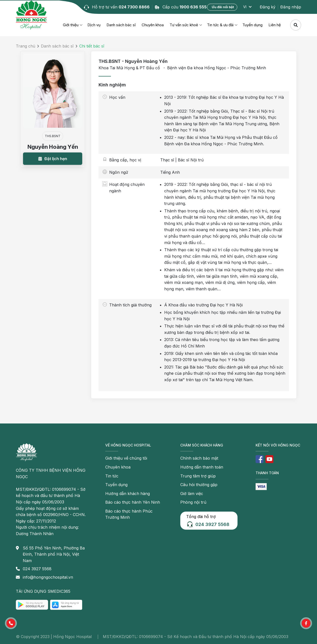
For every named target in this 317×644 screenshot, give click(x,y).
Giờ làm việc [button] (192, 494)
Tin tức (112, 476)
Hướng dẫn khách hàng (128, 494)
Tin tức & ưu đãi (220, 25)
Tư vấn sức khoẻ (184, 25)
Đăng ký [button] (268, 7)
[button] (53, 159)
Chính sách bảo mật (199, 458)
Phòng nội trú (193, 502)
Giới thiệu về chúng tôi (126, 458)
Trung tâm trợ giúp (198, 476)
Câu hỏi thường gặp (199, 485)
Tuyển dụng (252, 25)
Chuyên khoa (153, 25)
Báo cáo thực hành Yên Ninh (133, 502)
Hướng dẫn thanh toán (202, 467)
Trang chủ (26, 46)
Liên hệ (275, 25)
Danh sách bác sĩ (121, 25)
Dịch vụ (94, 25)
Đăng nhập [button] (291, 7)
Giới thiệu (71, 25)
